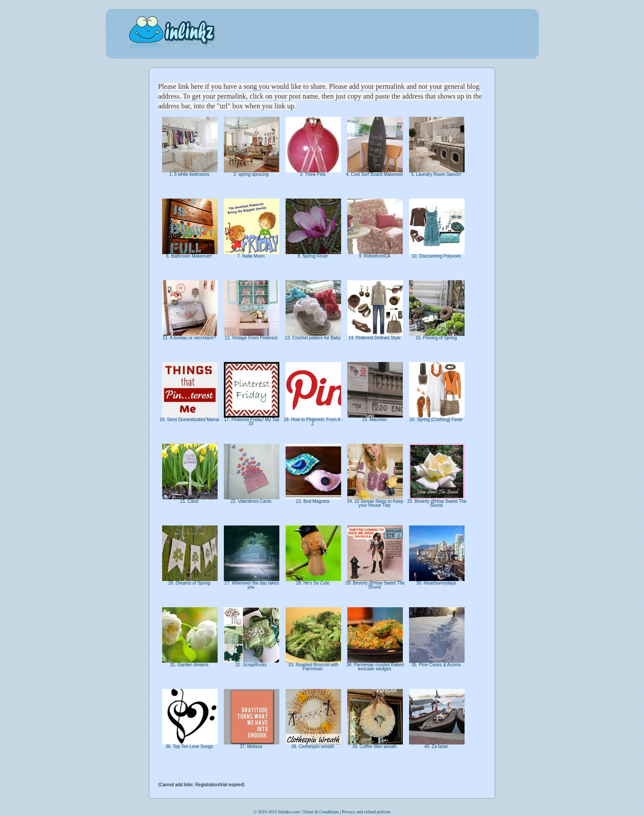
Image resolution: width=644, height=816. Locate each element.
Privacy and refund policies (366, 812)
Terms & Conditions (321, 812)
